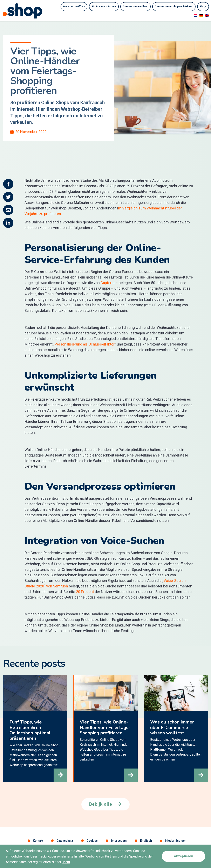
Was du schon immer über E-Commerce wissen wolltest (172, 728)
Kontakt (38, 841)
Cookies (92, 841)
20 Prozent (85, 592)
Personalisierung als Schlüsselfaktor (85, 344)
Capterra (108, 283)
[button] (60, 775)
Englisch (146, 841)
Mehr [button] (66, 863)
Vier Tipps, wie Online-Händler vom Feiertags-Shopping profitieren (105, 728)
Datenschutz (65, 841)
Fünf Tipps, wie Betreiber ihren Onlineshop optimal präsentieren (30, 730)
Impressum (119, 841)
